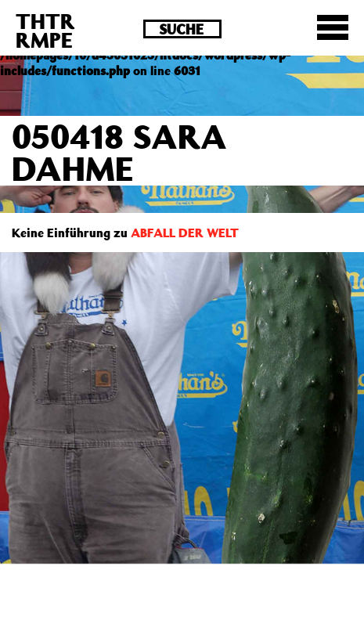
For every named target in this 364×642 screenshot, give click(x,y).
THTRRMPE (45, 30)
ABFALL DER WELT (185, 233)
